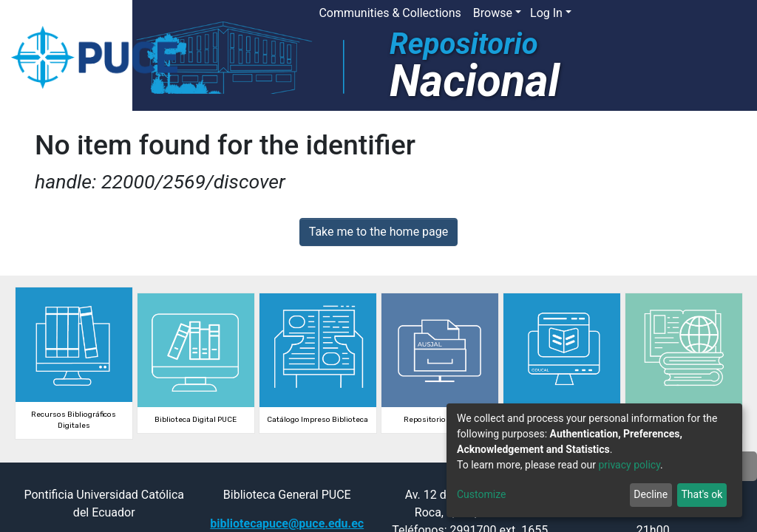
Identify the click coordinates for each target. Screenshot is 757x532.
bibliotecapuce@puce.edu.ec (287, 524)
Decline (651, 494)
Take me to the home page (379, 232)
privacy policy (629, 465)
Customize (481, 494)
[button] (614, 13)
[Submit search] (636, 13)
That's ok (702, 494)
